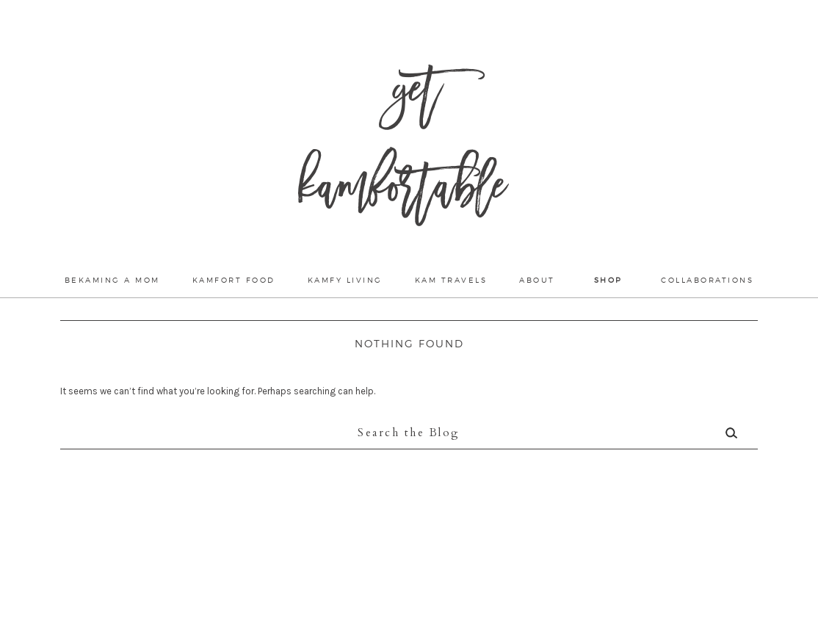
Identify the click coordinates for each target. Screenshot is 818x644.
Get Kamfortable (402, 147)
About (537, 280)
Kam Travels (451, 280)
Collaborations (707, 280)
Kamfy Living (345, 280)
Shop (608, 280)
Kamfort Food (234, 280)
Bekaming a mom (112, 280)
